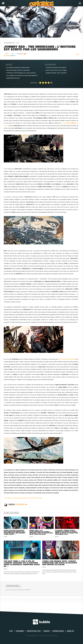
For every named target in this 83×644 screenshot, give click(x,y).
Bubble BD (70, 632)
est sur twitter (21, 505)
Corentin (9, 505)
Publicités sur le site (34, 632)
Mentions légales (58, 632)
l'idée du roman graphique (67, 359)
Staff (11, 632)
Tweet (77, 54)
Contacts (47, 632)
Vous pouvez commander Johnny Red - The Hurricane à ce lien (23, 498)
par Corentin (21, 54)
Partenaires (20, 632)
